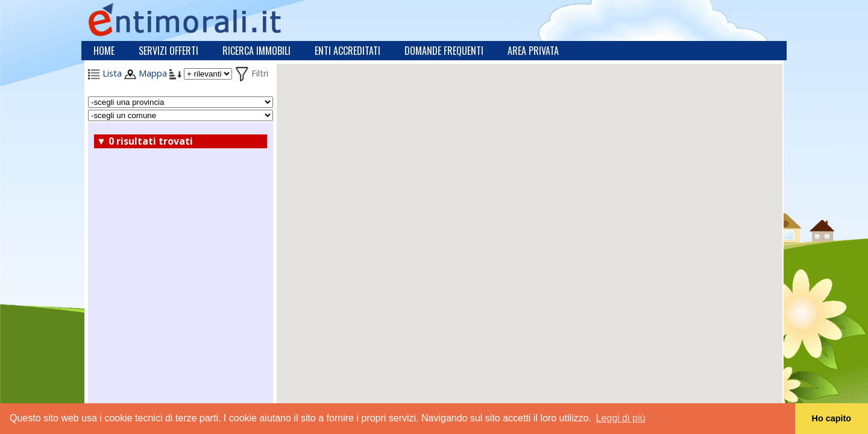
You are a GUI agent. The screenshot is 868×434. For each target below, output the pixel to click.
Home (104, 51)
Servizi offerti (168, 51)
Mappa (146, 73)
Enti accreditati (348, 51)
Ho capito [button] (832, 418)
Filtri (251, 73)
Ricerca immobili (256, 51)
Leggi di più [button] (621, 418)
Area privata (533, 51)
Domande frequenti (444, 51)
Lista (105, 73)
